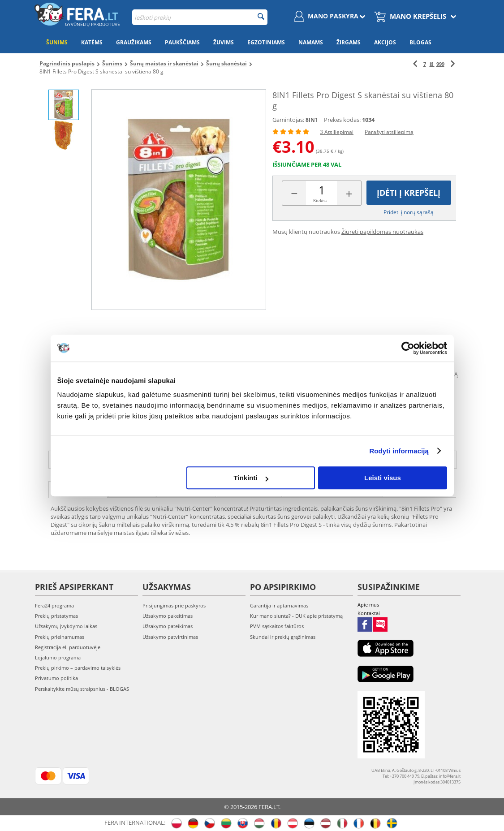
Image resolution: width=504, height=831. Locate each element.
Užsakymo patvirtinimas (170, 637)
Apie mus (368, 605)
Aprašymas (78, 489)
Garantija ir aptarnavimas (279, 605)
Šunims (57, 42)
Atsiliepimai (186, 489)
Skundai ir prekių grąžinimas (283, 637)
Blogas (420, 42)
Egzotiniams (266, 42)
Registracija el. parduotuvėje (68, 647)
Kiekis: (320, 200)
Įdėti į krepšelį (409, 193)
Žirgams (349, 42)
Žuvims (224, 42)
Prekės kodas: (342, 120)
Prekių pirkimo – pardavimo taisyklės (78, 668)
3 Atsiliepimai (337, 132)
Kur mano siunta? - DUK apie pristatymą (296, 616)
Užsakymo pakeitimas (168, 616)
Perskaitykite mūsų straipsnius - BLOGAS (82, 689)
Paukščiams (182, 42)
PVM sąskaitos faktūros (277, 626)
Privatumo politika (56, 678)
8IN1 (312, 120)
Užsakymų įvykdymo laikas (66, 626)
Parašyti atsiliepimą (389, 132)
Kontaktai (369, 613)
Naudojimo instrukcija (333, 489)
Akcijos (385, 42)
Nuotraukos (249, 489)
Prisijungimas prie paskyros (174, 605)
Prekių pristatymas (56, 616)
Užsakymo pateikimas (168, 626)
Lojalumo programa (58, 657)
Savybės (132, 489)
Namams (311, 42)
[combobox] (200, 17)
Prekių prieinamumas (60, 637)
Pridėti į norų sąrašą (409, 212)
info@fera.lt (411, 460)
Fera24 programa (54, 605)
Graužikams (134, 42)
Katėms (92, 42)
